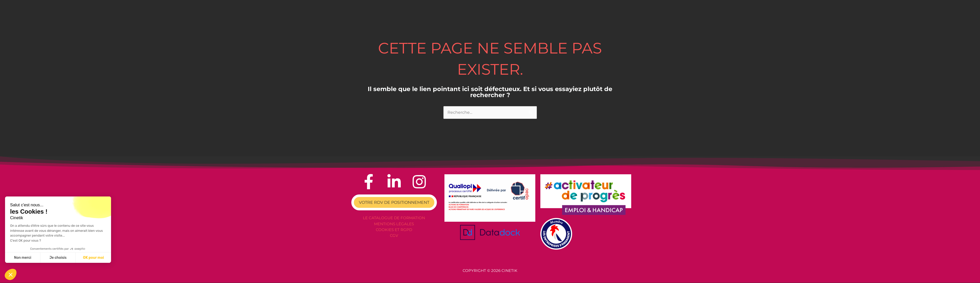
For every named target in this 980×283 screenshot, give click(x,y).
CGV (394, 235)
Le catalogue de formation (394, 218)
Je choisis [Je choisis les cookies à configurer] (58, 258)
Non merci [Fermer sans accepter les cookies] (22, 258)
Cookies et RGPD (394, 230)
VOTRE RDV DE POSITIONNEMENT (394, 203)
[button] (11, 274)
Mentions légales (394, 224)
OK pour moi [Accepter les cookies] (94, 258)
